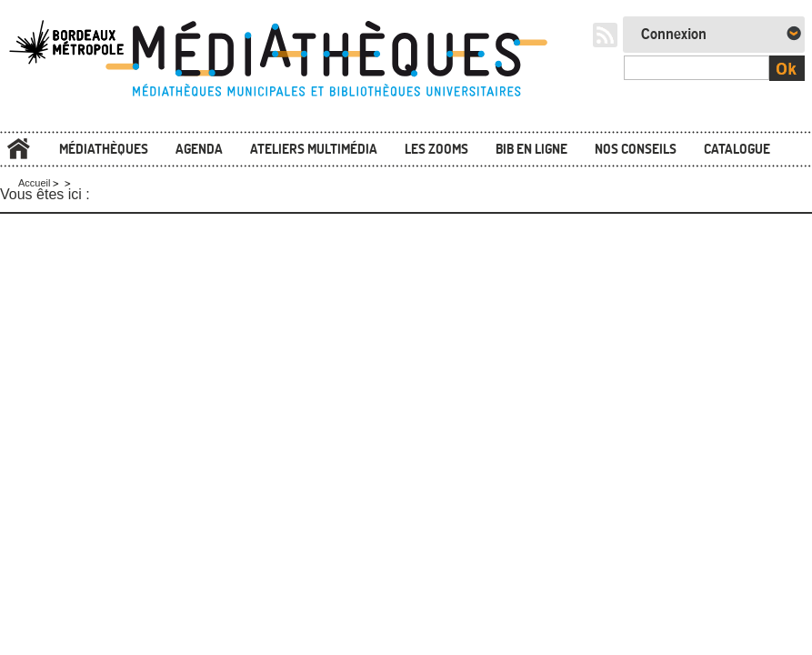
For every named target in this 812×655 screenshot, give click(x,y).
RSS (605, 35)
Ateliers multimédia (314, 149)
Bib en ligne (531, 149)
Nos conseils (636, 149)
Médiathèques (104, 149)
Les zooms (436, 149)
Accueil (18, 149)
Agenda (199, 149)
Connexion (674, 35)
